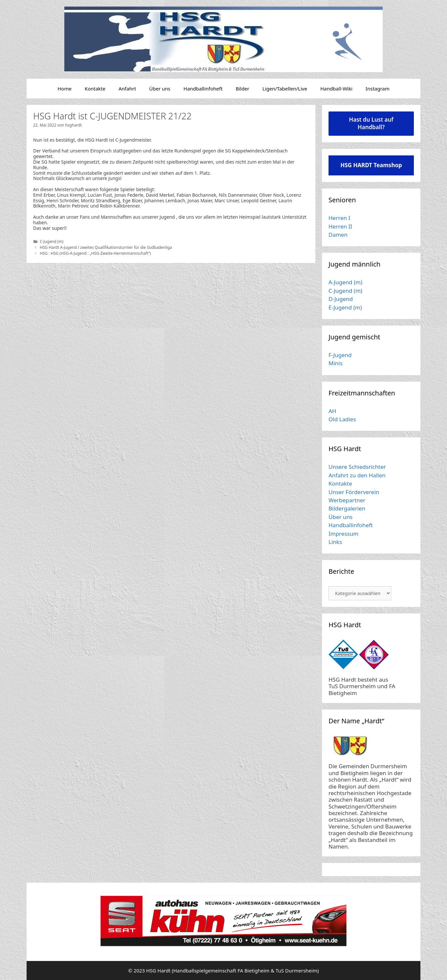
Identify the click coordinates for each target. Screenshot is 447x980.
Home (64, 89)
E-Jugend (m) (345, 307)
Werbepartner (347, 500)
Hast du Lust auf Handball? (371, 123)
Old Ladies (342, 419)
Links (335, 542)
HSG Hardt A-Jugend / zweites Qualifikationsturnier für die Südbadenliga (106, 247)
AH (332, 411)
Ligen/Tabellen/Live (285, 89)
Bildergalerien (347, 508)
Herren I (339, 218)
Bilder (242, 89)
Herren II (340, 226)
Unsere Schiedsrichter (357, 467)
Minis (336, 363)
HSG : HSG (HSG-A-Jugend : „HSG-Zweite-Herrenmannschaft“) (95, 253)
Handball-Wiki (336, 89)
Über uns (160, 89)
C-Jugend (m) (52, 241)
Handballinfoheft (203, 89)
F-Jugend (340, 355)
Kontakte (95, 89)
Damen (338, 235)
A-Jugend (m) (345, 282)
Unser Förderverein (354, 492)
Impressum (343, 534)
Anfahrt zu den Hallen (357, 475)
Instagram (378, 89)
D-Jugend (341, 299)
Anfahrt (127, 89)
